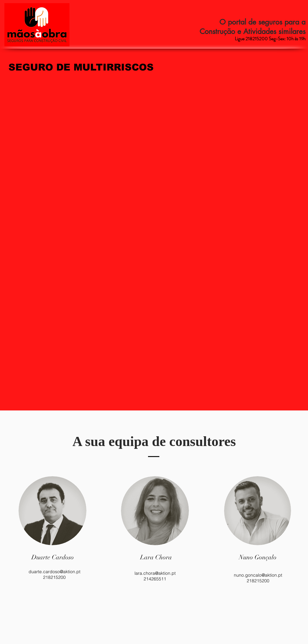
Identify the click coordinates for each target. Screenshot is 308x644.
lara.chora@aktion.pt (155, 573)
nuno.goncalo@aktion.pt (258, 575)
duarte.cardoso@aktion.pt (55, 572)
